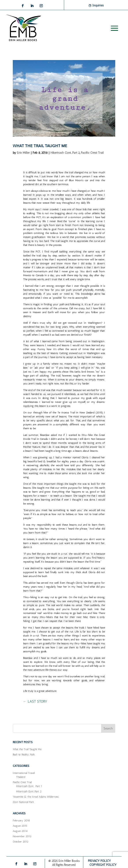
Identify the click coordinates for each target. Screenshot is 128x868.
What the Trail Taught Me (40, 146)
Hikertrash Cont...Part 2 (65, 153)
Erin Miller (23, 153)
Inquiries (98, 5)
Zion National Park (23, 802)
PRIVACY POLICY (99, 861)
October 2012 (21, 842)
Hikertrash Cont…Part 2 (29, 791)
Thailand (21, 777)
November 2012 (22, 836)
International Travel (24, 773)
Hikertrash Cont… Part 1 (29, 786)
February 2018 (21, 820)
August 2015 (20, 826)
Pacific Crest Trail (92, 153)
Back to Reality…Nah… (24, 755)
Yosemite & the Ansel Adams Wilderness (36, 797)
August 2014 (20, 831)
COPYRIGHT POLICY (103, 865)
